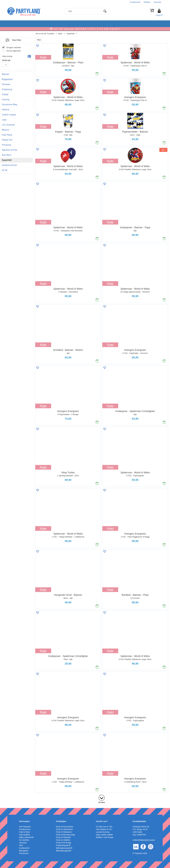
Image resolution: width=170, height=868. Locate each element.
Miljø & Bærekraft (26, 837)
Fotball (5, 94)
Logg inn (159, 15)
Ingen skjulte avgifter (104, 835)
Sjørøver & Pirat (9, 150)
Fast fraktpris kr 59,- (104, 829)
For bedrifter (24, 840)
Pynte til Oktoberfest (64, 829)
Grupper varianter (13, 47)
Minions (6, 130)
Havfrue (6, 110)
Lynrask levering (103, 832)
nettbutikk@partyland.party (144, 840)
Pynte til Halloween (64, 832)
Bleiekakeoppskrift (64, 851)
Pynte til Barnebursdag (65, 835)
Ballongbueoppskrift (64, 848)
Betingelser (24, 851)
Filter (39, 40)
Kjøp (43, 57)
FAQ (21, 845)
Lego (4, 120)
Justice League (9, 115)
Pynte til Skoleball (63, 837)
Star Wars (7, 155)
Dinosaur (6, 84)
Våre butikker (24, 835)
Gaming (6, 100)
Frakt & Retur (25, 832)
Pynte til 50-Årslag (64, 843)
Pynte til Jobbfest (63, 840)
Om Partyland (25, 827)
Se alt (5, 170)
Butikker (147, 2)
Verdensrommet (9, 165)
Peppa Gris (7, 140)
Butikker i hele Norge (105, 837)
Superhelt (71, 34)
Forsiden (51, 34)
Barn (60, 34)
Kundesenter (135, 2)
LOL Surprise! (8, 125)
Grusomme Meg (9, 104)
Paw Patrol (7, 135)
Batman (6, 74)
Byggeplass (7, 79)
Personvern (24, 853)
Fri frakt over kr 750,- (105, 827)
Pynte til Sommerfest (65, 827)
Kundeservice (25, 829)
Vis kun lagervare (13, 51)
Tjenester (158, 2)
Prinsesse (7, 145)
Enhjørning (7, 89)
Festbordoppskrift (63, 845)
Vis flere (102, 802)
